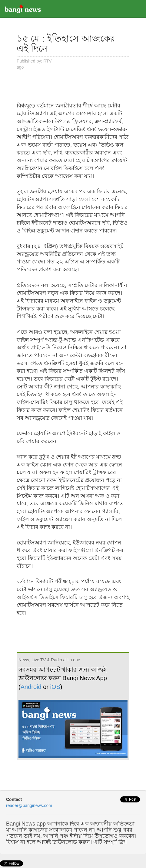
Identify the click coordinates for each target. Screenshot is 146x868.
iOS (55, 687)
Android (31, 687)
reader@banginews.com (29, 805)
